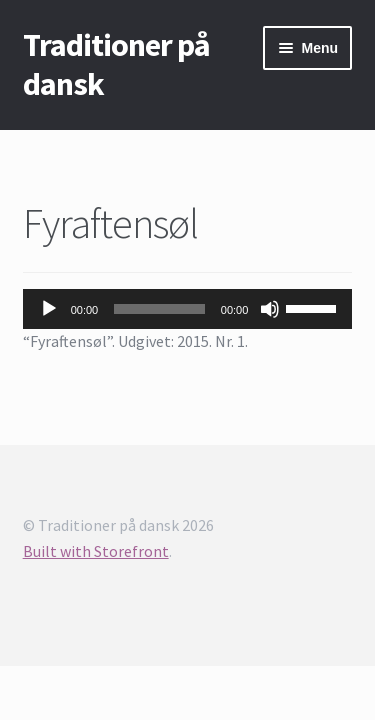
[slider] (159, 309)
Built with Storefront (96, 551)
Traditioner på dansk (116, 64)
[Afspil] (49, 309)
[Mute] (270, 309)
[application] (188, 309)
